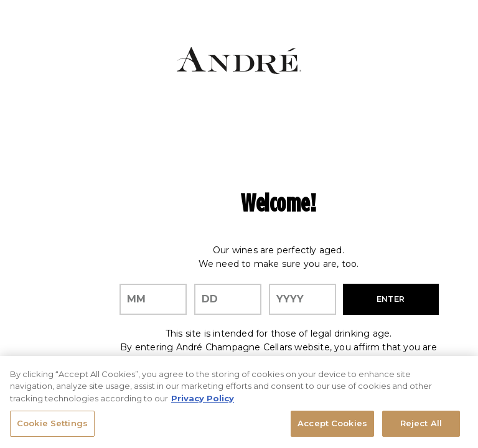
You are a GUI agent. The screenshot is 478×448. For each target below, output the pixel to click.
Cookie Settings (52, 424)
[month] (153, 299)
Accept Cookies (332, 424)
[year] (302, 299)
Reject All (421, 424)
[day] (228, 299)
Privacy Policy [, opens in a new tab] (203, 398)
